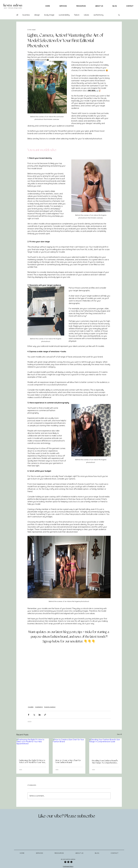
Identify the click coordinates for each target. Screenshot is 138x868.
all (17, 15)
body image (49, 15)
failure (77, 15)
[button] (119, 15)
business (26, 15)
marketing (39, 707)
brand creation (50, 707)
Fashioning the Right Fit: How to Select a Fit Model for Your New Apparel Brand (32, 761)
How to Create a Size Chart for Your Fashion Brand (68, 761)
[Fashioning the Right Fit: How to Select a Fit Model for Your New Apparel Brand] (33, 748)
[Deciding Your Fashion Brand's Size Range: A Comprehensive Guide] (105, 748)
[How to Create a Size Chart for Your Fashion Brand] (69, 748)
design (37, 15)
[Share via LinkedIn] (40, 715)
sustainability (64, 15)
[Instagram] (68, 862)
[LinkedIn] (71, 862)
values (86, 15)
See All (119, 734)
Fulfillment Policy (68, 866)
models (31, 707)
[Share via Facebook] (29, 715)
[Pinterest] (65, 862)
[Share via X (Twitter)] (34, 715)
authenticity (98, 15)
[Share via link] (45, 715)
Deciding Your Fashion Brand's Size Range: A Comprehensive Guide (105, 762)
